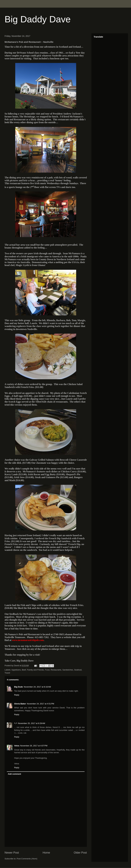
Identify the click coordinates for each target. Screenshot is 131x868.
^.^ (16, 723)
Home (46, 853)
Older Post (80, 853)
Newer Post (12, 853)
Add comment (15, 774)
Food (47, 670)
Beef (24, 670)
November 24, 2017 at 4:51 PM (40, 704)
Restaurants (56, 670)
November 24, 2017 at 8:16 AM (37, 687)
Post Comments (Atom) (27, 859)
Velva (17, 746)
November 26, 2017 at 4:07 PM (34, 746)
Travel (7, 673)
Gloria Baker (20, 704)
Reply (17, 695)
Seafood (78, 670)
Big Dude (19, 687)
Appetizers (16, 670)
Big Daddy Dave (38, 19)
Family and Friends (35, 670)
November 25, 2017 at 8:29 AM (32, 723)
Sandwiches (68, 670)
